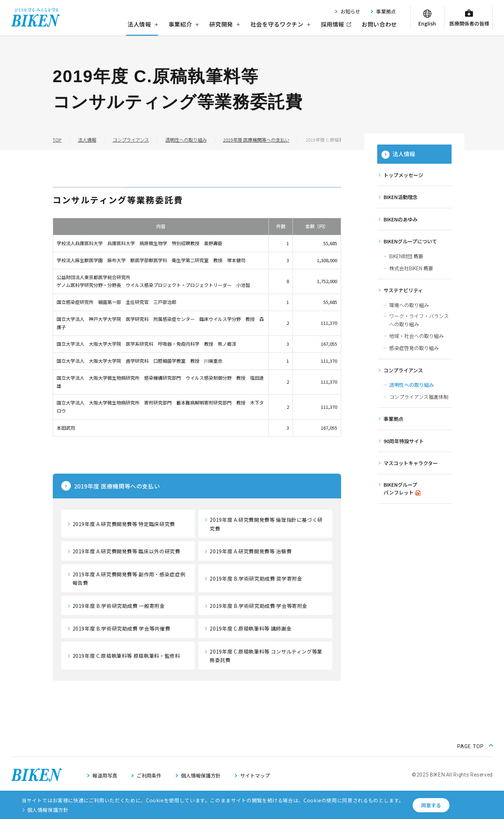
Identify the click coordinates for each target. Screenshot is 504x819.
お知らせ (350, 11)
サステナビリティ (403, 290)
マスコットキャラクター (411, 463)
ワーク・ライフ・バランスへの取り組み (419, 320)
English (427, 23)
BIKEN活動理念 (401, 197)
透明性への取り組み (412, 385)
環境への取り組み (409, 305)
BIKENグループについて (410, 241)
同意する (431, 805)
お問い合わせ (379, 24)
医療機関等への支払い (117, 486)
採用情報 (333, 24)
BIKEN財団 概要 (406, 256)
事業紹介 (184, 24)
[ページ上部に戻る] (475, 746)
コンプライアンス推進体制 (419, 397)
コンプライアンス (403, 370)
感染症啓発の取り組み (414, 348)
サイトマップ (255, 775)
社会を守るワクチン (280, 24)
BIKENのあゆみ (401, 219)
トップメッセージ (403, 175)
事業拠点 (386, 11)
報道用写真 (105, 775)
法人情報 (143, 24)
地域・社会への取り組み (417, 336)
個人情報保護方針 (201, 775)
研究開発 (225, 24)
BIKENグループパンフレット (400, 489)
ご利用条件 (149, 775)
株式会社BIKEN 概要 (411, 268)
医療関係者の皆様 (469, 23)
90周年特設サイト (404, 441)
